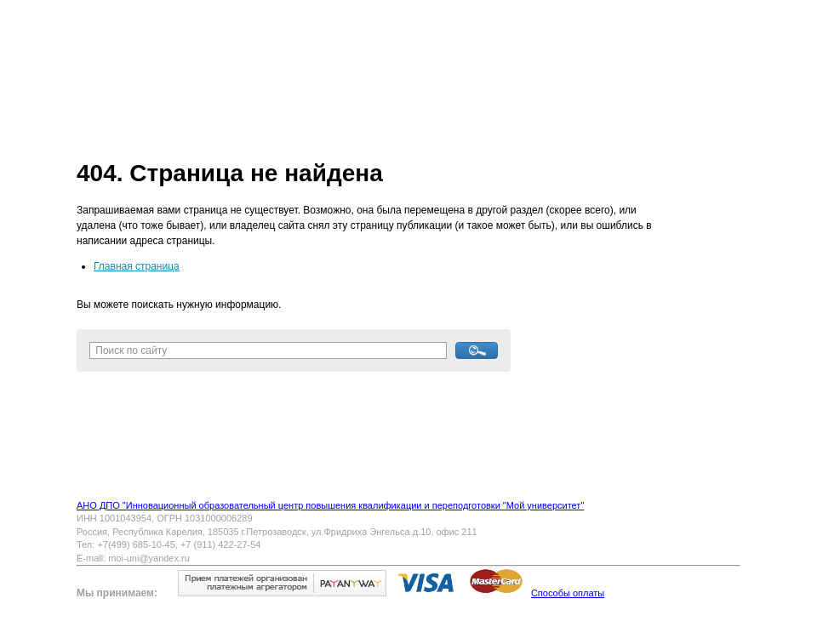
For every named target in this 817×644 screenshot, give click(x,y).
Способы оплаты (568, 593)
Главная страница (137, 266)
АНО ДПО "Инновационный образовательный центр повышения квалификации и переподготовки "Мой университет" (330, 505)
